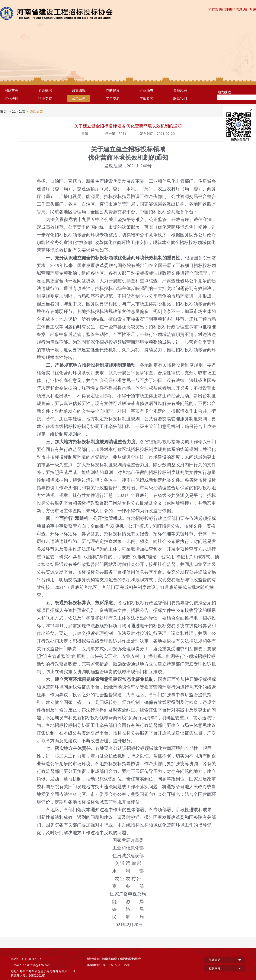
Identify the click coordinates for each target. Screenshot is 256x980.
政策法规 (79, 90)
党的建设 (113, 90)
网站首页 (11, 90)
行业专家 (45, 98)
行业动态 (146, 90)
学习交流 (113, 98)
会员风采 (180, 90)
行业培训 (11, 98)
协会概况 (45, 90)
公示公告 (79, 98)
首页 (3, 111)
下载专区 (146, 98)
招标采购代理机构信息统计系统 (232, 9)
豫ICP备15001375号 (116, 965)
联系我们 (180, 98)
